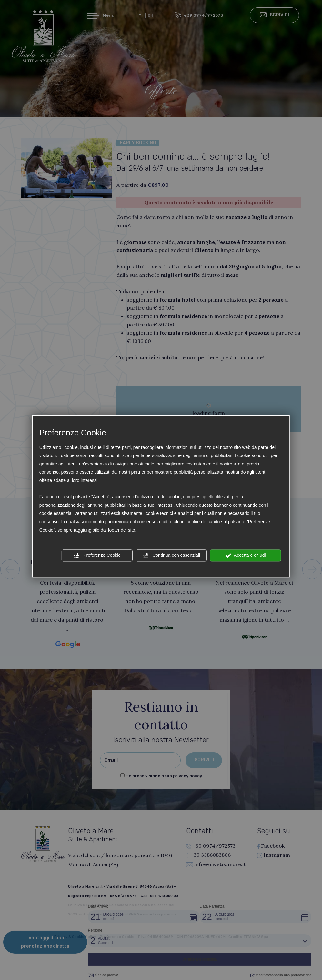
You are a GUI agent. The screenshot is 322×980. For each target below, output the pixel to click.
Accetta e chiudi (246, 555)
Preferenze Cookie (97, 555)
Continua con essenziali (171, 555)
